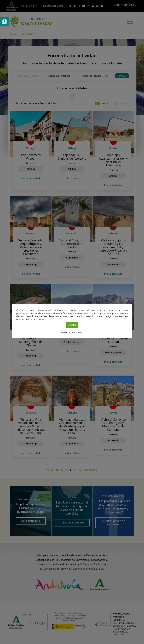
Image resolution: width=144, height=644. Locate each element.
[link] (4, 22)
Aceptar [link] (72, 325)
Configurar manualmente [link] (72, 332)
